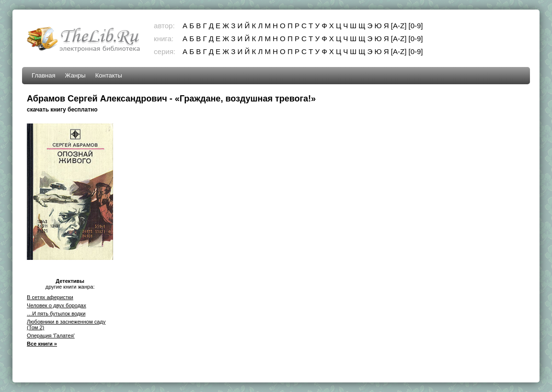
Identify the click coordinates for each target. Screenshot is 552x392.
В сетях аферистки (50, 297)
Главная (43, 75)
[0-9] (415, 26)
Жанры (75, 75)
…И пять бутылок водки (56, 314)
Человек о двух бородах (57, 305)
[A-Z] (399, 26)
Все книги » (42, 344)
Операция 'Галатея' (51, 336)
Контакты (109, 75)
